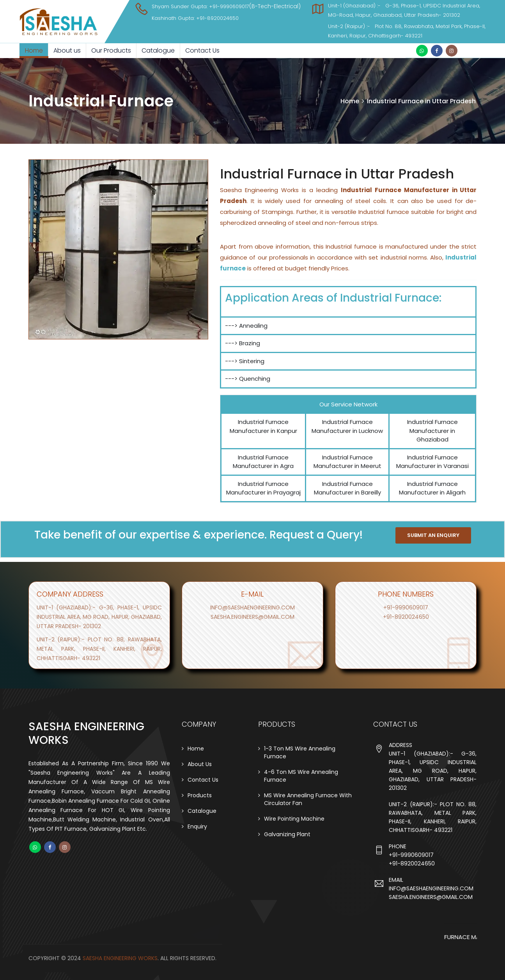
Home (34, 50)
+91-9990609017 (229, 6)
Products (200, 795)
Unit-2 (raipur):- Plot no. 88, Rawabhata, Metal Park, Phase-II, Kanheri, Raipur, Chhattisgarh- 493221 (99, 649)
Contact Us (202, 50)
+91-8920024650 (217, 18)
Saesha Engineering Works (120, 958)
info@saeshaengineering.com (252, 607)
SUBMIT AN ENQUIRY (433, 535)
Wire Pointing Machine (294, 819)
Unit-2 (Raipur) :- (351, 26)
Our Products (111, 50)
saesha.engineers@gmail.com (252, 617)
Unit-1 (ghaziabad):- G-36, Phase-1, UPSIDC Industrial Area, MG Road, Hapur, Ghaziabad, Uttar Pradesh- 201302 (99, 617)
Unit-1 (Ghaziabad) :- (357, 6)
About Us (200, 764)
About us (67, 50)
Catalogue (158, 50)
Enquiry (197, 826)
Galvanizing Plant (287, 834)
